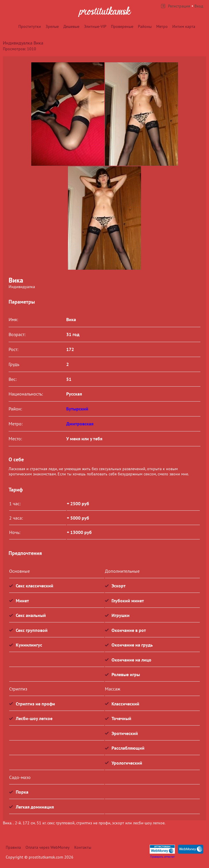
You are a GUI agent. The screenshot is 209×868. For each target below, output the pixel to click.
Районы (145, 26)
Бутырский (77, 409)
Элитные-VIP (95, 26)
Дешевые (71, 26)
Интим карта (184, 26)
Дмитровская (80, 424)
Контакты (83, 847)
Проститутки (30, 26)
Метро (162, 26)
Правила (13, 847)
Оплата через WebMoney (48, 847)
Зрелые (52, 26)
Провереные (122, 26)
